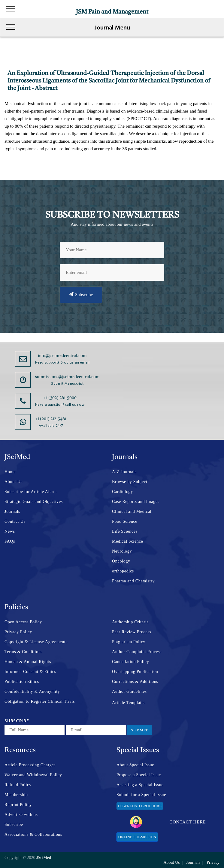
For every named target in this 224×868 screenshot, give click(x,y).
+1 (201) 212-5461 (51, 419)
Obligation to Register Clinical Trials (40, 701)
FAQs (10, 541)
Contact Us (15, 521)
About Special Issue (135, 765)
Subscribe (81, 294)
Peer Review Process (132, 632)
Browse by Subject (130, 482)
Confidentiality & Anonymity (32, 691)
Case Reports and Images (136, 502)
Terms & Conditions (24, 652)
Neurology (122, 551)
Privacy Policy (18, 632)
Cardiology (123, 492)
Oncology (121, 561)
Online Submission (137, 837)
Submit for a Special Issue (141, 795)
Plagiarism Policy (129, 642)
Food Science (125, 521)
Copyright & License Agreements (36, 642)
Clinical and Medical (132, 511)
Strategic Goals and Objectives (34, 502)
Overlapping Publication (135, 672)
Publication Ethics (22, 682)
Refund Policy (18, 785)
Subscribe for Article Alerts (30, 492)
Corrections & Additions (135, 682)
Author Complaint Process (137, 652)
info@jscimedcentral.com (62, 356)
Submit (139, 730)
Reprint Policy (18, 805)
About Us (14, 482)
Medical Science (127, 541)
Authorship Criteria (130, 622)
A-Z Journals (124, 472)
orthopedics (123, 571)
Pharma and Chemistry (133, 581)
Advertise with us (21, 815)
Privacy (213, 862)
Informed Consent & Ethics (30, 672)
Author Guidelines (129, 691)
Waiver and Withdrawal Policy (33, 775)
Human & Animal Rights (28, 662)
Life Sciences (125, 531)
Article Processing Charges (30, 765)
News (10, 531)
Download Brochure (140, 806)
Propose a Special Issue (139, 775)
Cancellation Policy (130, 662)
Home (10, 472)
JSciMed (44, 858)
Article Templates (129, 703)
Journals (12, 511)
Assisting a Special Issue (140, 785)
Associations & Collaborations (33, 834)
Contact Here (168, 822)
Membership (16, 795)
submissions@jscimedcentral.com (67, 377)
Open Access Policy (23, 622)
